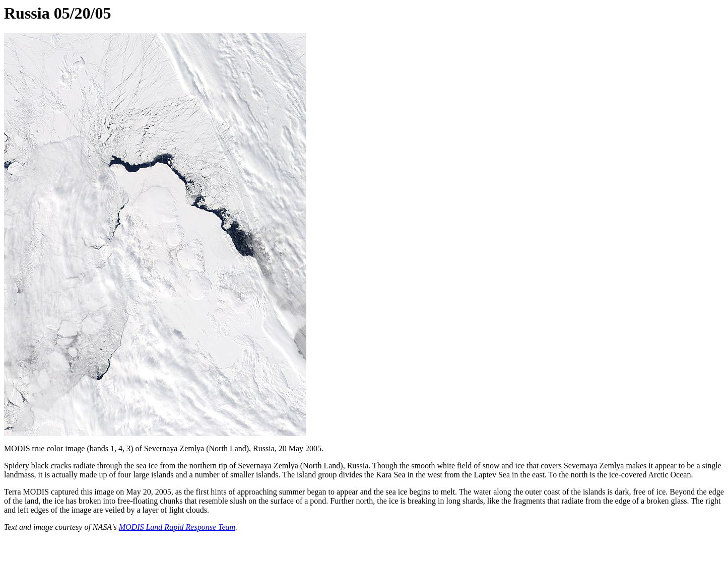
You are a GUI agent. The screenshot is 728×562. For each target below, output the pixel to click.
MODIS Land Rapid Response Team (177, 527)
